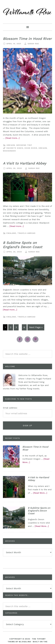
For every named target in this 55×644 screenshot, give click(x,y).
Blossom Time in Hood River (27, 39)
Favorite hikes (15, 148)
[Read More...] (40, 493)
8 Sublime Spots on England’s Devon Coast (23, 245)
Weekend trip (24, 145)
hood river (31, 148)
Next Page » (36, 327)
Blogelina (25, 642)
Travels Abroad (26, 233)
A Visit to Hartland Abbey (25, 163)
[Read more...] (12, 138)
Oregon (11, 145)
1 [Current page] (5, 327)
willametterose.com (27, 12)
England (11, 233)
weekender (9, 151)
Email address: (10, 408)
